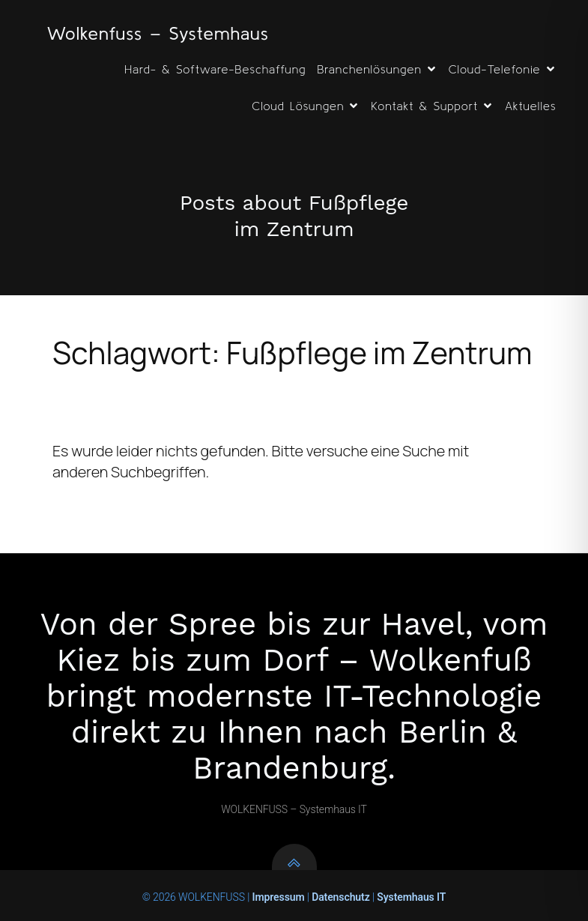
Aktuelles (530, 106)
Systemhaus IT (411, 897)
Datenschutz (341, 897)
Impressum (277, 897)
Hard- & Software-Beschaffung (215, 69)
